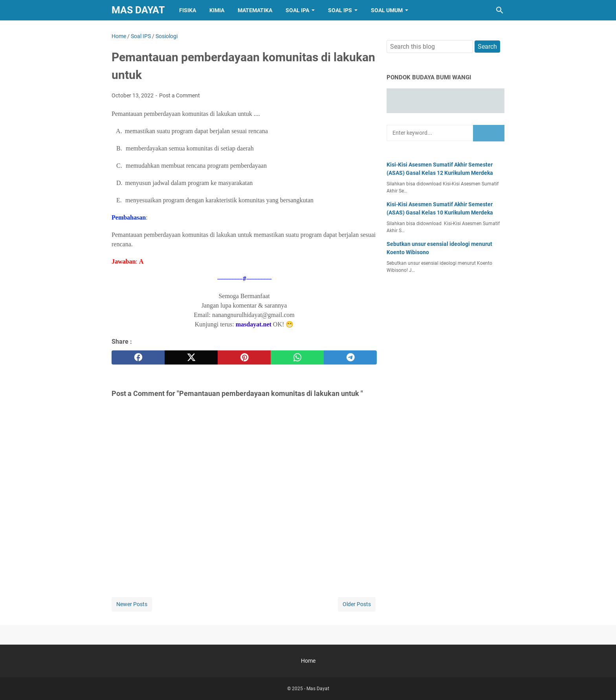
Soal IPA (297, 10)
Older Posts (357, 604)
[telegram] (350, 357)
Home (308, 661)
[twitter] (191, 357)
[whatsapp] (297, 357)
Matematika (255, 10)
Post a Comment (180, 95)
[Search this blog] (500, 10)
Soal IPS (340, 10)
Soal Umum (387, 10)
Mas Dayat (138, 10)
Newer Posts (132, 604)
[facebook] (138, 357)
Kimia (217, 10)
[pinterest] (244, 357)
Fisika (188, 10)
